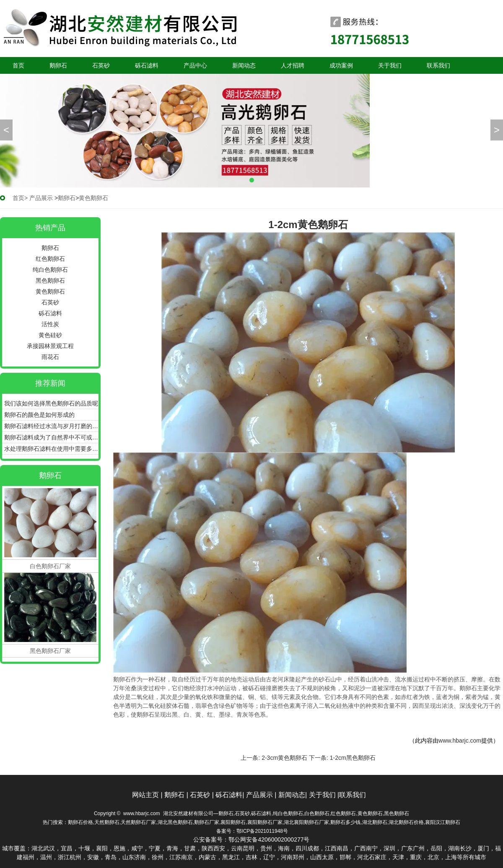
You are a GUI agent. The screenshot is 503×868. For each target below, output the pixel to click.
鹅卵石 (58, 65)
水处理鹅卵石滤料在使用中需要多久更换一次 (51, 449)
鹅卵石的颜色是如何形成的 (39, 415)
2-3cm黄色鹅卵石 (284, 758)
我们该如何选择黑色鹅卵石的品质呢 (51, 403)
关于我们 (390, 65)
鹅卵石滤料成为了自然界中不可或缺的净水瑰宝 (51, 437)
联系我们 (438, 65)
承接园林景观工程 (50, 346)
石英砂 (101, 65)
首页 (18, 65)
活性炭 (50, 324)
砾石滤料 (147, 65)
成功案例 (341, 65)
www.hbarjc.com (460, 741)
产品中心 (195, 65)
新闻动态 (244, 65)
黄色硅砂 (50, 335)
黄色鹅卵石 (50, 291)
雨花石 (50, 357)
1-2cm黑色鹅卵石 (353, 758)
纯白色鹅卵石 (50, 270)
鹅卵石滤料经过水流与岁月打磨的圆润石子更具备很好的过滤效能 (51, 426)
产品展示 (41, 198)
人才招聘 (293, 65)
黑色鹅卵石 (50, 281)
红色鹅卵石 (50, 259)
